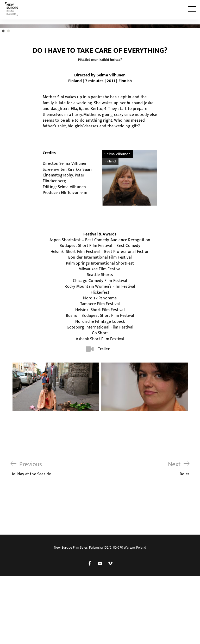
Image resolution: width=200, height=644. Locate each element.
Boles (179, 555)
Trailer (104, 435)
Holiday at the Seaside (31, 555)
